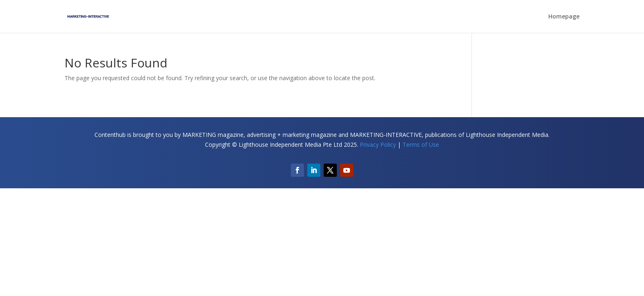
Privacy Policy (378, 145)
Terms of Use (421, 145)
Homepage (564, 17)
